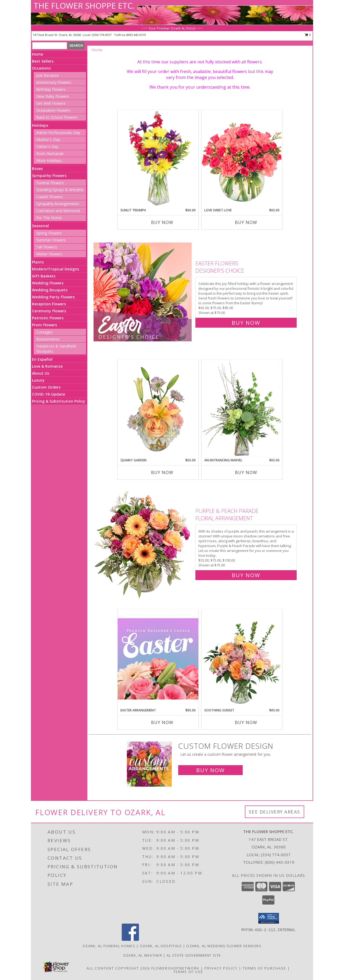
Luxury (38, 380)
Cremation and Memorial (58, 211)
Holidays (40, 125)
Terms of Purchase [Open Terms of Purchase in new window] (264, 968)
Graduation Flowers (53, 110)
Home (37, 54)
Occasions (41, 68)
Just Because (48, 75)
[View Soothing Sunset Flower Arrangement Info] (242, 659)
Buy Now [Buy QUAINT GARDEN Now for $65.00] (162, 472)
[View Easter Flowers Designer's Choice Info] (143, 292)
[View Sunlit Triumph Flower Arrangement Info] (158, 159)
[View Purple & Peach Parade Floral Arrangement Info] (143, 542)
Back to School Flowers (57, 117)
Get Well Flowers (51, 103)
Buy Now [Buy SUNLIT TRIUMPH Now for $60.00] (162, 222)
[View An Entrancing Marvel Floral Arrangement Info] (242, 409)
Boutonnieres (48, 339)
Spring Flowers (49, 233)
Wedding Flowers (48, 283)
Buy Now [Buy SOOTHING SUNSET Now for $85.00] (246, 722)
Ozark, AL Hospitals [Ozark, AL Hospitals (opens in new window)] (161, 946)
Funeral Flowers (50, 183)
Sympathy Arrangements (58, 204)
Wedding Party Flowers (53, 297)
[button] (269, 918)
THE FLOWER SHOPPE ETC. (84, 6)
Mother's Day (48, 140)
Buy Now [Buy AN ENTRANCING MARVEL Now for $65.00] (246, 472)
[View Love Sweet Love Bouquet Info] (242, 159)
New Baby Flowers (53, 96)
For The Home (49, 218)
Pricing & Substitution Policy (59, 401)
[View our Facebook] (130, 939)
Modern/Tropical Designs (55, 269)
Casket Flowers (50, 197)
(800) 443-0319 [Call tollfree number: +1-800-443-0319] (136, 35)
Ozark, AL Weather (143, 955)
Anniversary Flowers (54, 82)
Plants (38, 262)
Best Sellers (43, 61)
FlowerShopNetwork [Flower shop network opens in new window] (175, 968)
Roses (37, 169)
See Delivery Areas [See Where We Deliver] (275, 812)
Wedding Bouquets (50, 290)
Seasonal (40, 226)
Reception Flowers (49, 304)
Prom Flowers (44, 325)
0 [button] (308, 35)
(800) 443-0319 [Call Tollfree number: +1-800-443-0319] (279, 862)
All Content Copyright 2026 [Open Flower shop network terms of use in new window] (118, 968)
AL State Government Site (194, 955)
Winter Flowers (49, 254)
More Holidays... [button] (50, 160)
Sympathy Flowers (49, 176)
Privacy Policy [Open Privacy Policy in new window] (221, 968)
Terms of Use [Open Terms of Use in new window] (188, 972)
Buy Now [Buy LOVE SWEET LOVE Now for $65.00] (246, 222)
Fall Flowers (47, 247)
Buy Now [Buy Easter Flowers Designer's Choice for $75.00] (246, 323)
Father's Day (47, 147)
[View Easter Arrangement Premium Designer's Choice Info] (158, 659)
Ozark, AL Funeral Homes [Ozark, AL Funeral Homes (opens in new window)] (109, 946)
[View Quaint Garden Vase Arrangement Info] (158, 409)
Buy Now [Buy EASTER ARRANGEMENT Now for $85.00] (162, 722)
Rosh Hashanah (50, 153)
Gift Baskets (44, 276)
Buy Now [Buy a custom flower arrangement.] (210, 770)
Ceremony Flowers (49, 311)
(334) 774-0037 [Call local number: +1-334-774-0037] (102, 35)
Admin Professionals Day (58, 133)
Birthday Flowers (51, 89)
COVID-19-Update (49, 394)
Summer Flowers (51, 240)
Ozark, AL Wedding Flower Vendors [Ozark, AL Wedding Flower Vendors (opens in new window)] (224, 946)
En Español (42, 359)
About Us (41, 373)
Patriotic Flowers (48, 318)
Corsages (44, 332)
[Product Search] (50, 46)
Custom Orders (46, 387)
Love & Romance (47, 366)
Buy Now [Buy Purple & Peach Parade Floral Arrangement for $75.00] (246, 575)
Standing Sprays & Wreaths (60, 190)
